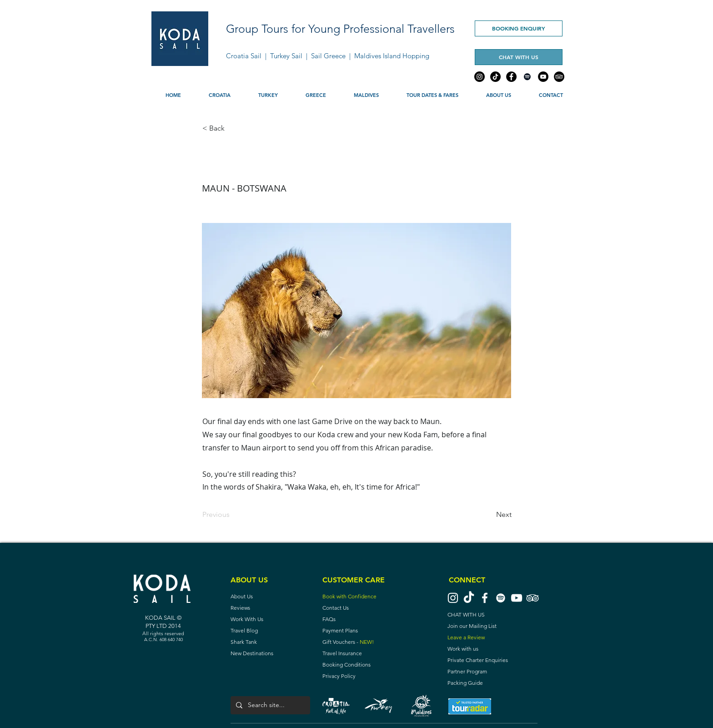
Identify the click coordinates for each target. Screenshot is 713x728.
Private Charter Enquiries (478, 660)
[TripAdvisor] (559, 77)
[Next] (489, 515)
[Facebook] (511, 77)
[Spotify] (527, 77)
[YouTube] (543, 77)
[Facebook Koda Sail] (485, 598)
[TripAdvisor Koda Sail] (532, 598)
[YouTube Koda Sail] (517, 598)
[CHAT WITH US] (519, 57)
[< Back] (232, 128)
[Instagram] (480, 77)
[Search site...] (269, 705)
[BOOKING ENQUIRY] (519, 28)
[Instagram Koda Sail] (453, 598)
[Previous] (232, 515)
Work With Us (247, 619)
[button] (219, 95)
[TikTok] (495, 77)
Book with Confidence (349, 596)
